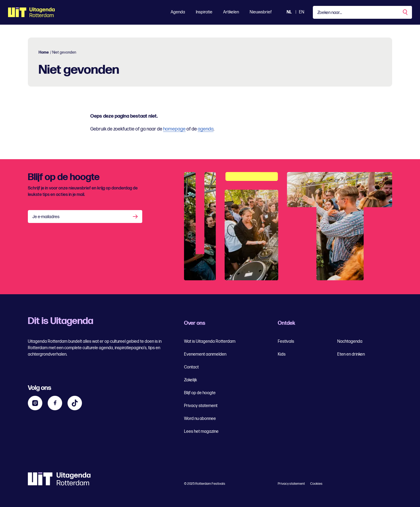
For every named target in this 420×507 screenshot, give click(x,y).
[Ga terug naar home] (31, 12)
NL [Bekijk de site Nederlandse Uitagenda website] (289, 12)
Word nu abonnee (200, 419)
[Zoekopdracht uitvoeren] (406, 12)
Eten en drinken (351, 354)
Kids (282, 354)
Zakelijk (190, 380)
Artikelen (231, 12)
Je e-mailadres (46, 217)
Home (44, 52)
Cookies (316, 484)
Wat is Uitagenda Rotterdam (210, 342)
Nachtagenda (350, 342)
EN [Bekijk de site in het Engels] (302, 12)
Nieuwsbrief (261, 12)
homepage (174, 129)
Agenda (178, 12)
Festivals (286, 342)
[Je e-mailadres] (85, 217)
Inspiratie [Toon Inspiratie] (204, 12)
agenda (206, 129)
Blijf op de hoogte (200, 393)
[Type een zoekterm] (362, 12)
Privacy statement (201, 406)
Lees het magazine (201, 432)
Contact (191, 367)
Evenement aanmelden (205, 354)
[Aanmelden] (136, 217)
